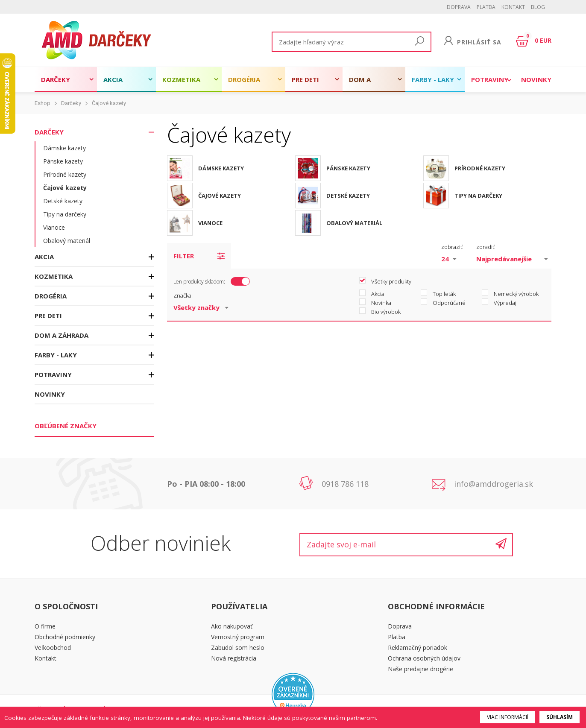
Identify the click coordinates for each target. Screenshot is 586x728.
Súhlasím (560, 717)
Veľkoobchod (53, 648)
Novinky (536, 79)
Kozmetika (181, 79)
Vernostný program (238, 637)
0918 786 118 (345, 484)
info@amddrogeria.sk (494, 484)
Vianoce (54, 227)
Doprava (459, 7)
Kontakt (513, 7)
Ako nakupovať (232, 626)
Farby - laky (433, 79)
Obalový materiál (67, 241)
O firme (45, 626)
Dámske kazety (64, 148)
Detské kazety (63, 201)
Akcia (113, 79)
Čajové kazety (109, 103)
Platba (486, 7)
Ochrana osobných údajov (424, 658)
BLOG (538, 7)
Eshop (42, 103)
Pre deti (305, 79)
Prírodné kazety (65, 174)
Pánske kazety (63, 161)
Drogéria (244, 79)
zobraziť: (452, 247)
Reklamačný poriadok (418, 648)
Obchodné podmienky (65, 637)
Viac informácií (508, 717)
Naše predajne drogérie (420, 669)
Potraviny (490, 79)
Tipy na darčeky (65, 214)
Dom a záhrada (364, 84)
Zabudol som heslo (238, 648)
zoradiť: (486, 247)
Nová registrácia (234, 658)
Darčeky (56, 79)
